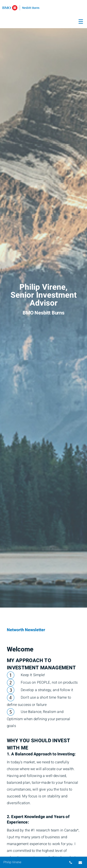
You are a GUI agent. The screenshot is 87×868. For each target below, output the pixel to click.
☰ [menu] (81, 22)
